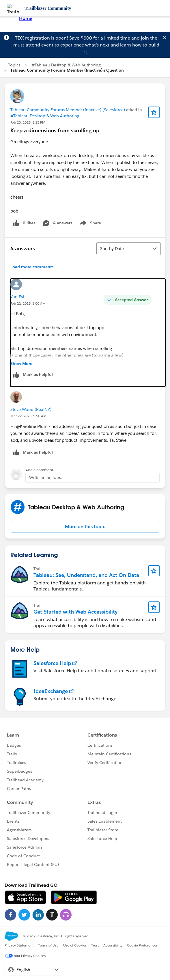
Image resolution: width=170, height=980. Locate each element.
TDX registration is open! (42, 38)
